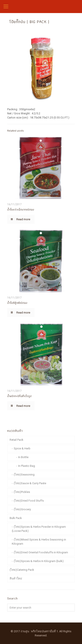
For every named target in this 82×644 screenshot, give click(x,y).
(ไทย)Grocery (22, 509)
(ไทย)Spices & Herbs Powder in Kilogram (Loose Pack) (39, 529)
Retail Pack (17, 440)
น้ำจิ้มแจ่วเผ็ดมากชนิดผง (21, 209)
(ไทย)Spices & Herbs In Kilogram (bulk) (39, 561)
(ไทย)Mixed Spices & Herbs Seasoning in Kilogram (39, 542)
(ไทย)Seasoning (24, 475)
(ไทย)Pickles (22, 492)
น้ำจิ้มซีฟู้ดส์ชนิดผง (17, 303)
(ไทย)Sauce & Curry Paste (30, 483)
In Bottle (23, 457)
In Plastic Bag (27, 466)
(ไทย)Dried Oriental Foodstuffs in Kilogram (41, 552)
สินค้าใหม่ (16, 578)
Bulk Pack (16, 518)
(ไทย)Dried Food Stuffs (29, 501)
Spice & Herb (22, 448)
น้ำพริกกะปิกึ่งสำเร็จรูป (19, 396)
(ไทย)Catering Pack (22, 570)
